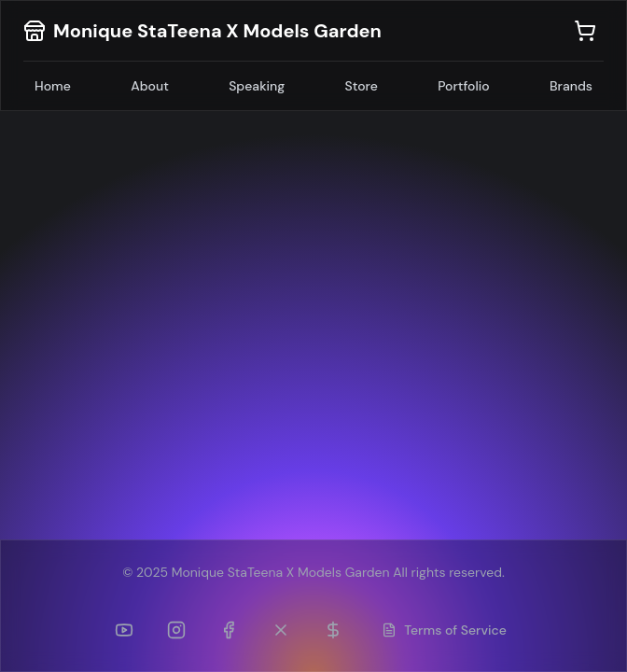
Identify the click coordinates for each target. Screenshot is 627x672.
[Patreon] (333, 630)
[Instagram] (176, 630)
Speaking (257, 86)
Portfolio (464, 86)
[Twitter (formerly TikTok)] (281, 630)
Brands (571, 86)
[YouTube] (124, 630)
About (150, 86)
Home (53, 86)
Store (362, 86)
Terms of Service (444, 630)
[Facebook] (229, 630)
